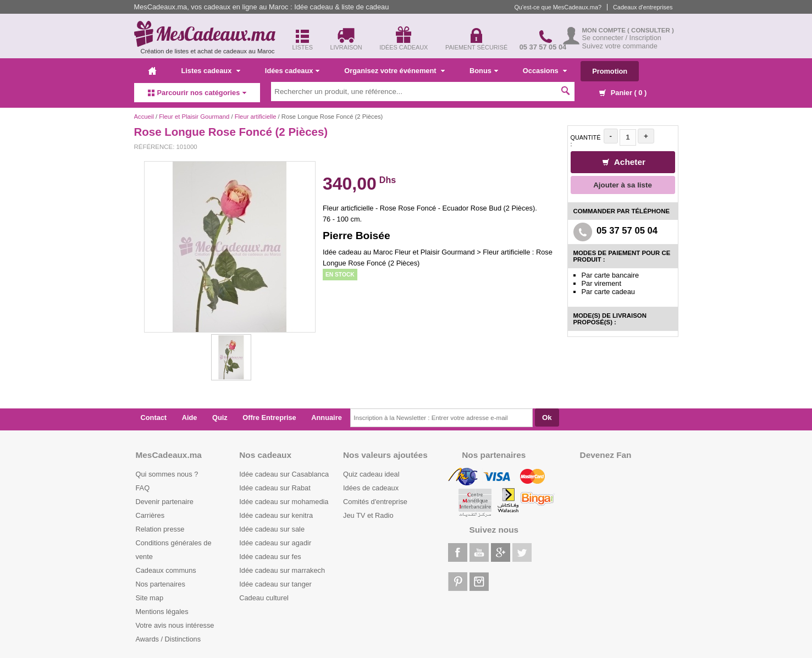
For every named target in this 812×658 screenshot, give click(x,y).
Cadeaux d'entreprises (643, 7)
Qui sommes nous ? (167, 474)
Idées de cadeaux (371, 488)
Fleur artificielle (256, 117)
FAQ (143, 488)
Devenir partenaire (165, 502)
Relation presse (160, 529)
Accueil (144, 117)
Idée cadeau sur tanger (275, 584)
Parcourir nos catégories (197, 93)
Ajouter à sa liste (623, 185)
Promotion (610, 71)
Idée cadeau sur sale (272, 529)
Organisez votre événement (394, 71)
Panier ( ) (623, 93)
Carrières (150, 515)
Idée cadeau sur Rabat (275, 488)
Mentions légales (162, 612)
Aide (190, 418)
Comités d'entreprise (375, 502)
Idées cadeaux (292, 71)
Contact (154, 418)
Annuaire (326, 418)
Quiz (220, 418)
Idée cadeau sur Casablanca (284, 474)
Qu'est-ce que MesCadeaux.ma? (558, 7)
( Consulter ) (651, 30)
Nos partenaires (161, 584)
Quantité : (586, 141)
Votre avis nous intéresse (175, 625)
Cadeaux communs (166, 570)
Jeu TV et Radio (368, 515)
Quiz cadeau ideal (371, 474)
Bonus (484, 71)
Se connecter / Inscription (622, 38)
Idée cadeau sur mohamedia (284, 502)
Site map (150, 598)
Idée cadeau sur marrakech (282, 570)
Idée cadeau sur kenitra (276, 515)
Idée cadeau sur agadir (275, 543)
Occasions (545, 71)
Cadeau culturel (264, 598)
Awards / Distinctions (169, 639)
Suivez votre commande (620, 46)
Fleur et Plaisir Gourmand (194, 117)
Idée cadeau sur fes (270, 557)
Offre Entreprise (269, 418)
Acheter (624, 162)
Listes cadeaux (211, 71)
